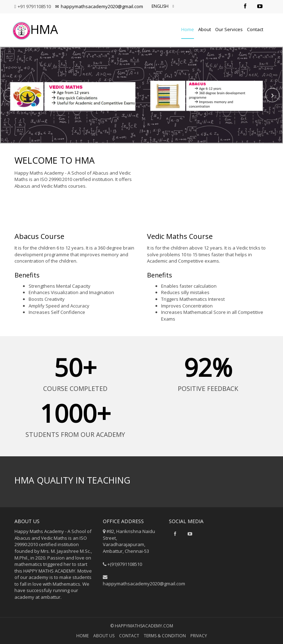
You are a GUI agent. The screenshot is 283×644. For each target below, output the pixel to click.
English (163, 6)
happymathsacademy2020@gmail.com (99, 6)
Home (188, 29)
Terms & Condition (165, 636)
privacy (199, 636)
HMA (35, 29)
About (205, 29)
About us (104, 636)
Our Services (229, 29)
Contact (255, 29)
